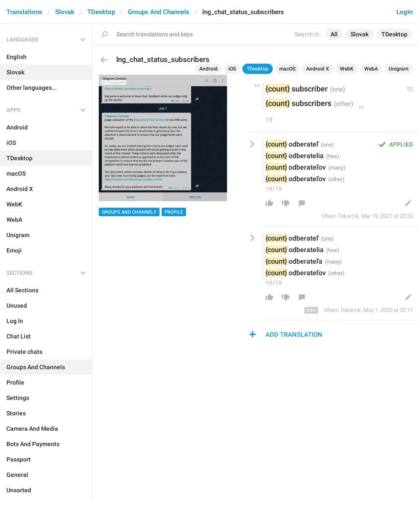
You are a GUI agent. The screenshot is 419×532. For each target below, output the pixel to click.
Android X (318, 69)
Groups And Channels (159, 12)
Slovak (65, 12)
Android (208, 69)
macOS (287, 69)
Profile (174, 212)
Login (404, 12)
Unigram (398, 69)
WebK (347, 69)
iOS (232, 69)
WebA (371, 69)
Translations (24, 12)
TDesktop (101, 12)
